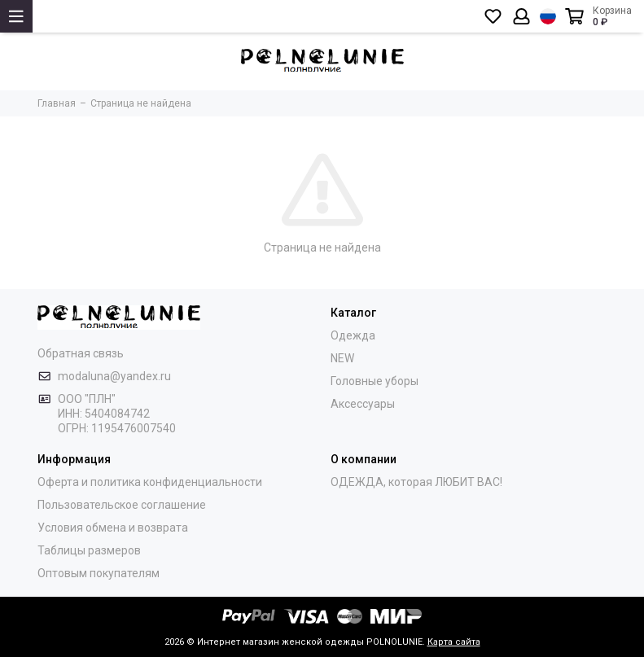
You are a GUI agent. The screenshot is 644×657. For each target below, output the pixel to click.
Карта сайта (454, 642)
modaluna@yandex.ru (114, 376)
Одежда (353, 335)
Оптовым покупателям (99, 573)
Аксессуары (363, 404)
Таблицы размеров (89, 550)
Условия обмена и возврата (113, 528)
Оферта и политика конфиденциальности (150, 482)
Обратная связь (81, 353)
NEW (342, 358)
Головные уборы (375, 381)
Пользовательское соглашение (122, 505)
